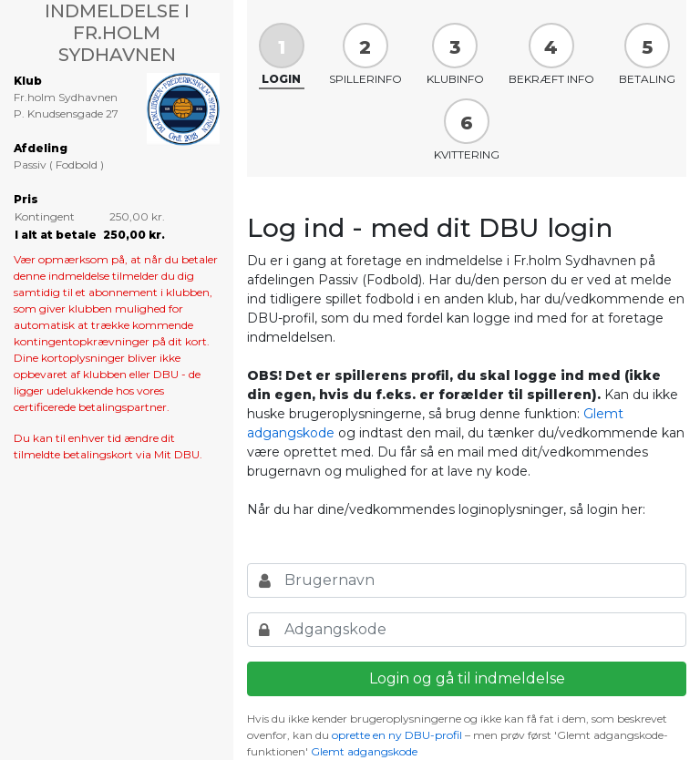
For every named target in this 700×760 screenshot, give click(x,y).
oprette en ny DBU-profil (397, 735)
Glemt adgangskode (364, 751)
